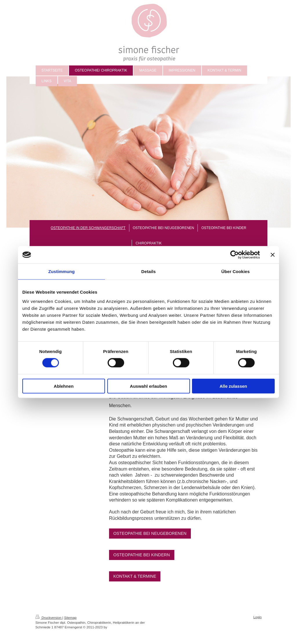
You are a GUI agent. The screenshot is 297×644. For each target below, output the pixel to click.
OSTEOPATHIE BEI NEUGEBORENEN (150, 533)
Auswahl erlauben (148, 386)
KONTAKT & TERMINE (135, 576)
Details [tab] (148, 271)
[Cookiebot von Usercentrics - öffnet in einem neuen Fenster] (234, 255)
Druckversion (49, 618)
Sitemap (70, 618)
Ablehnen (64, 386)
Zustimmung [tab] (62, 271)
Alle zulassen (233, 386)
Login (257, 617)
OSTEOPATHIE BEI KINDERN (142, 555)
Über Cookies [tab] (236, 271)
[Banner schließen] (273, 255)
